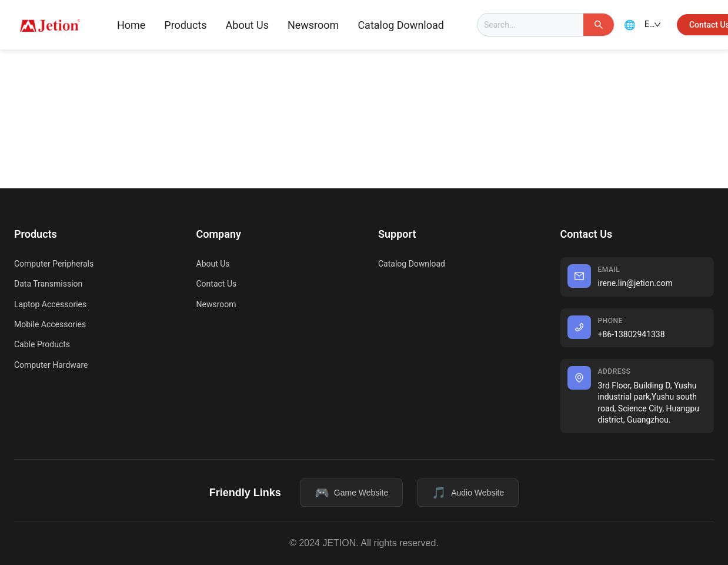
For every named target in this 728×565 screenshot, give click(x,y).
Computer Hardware (51, 365)
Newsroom (313, 25)
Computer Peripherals (54, 264)
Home (131, 25)
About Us (247, 25)
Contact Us (217, 284)
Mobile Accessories (50, 324)
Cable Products (42, 344)
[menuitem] (131, 25)
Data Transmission (48, 284)
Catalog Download (401, 25)
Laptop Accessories (50, 304)
